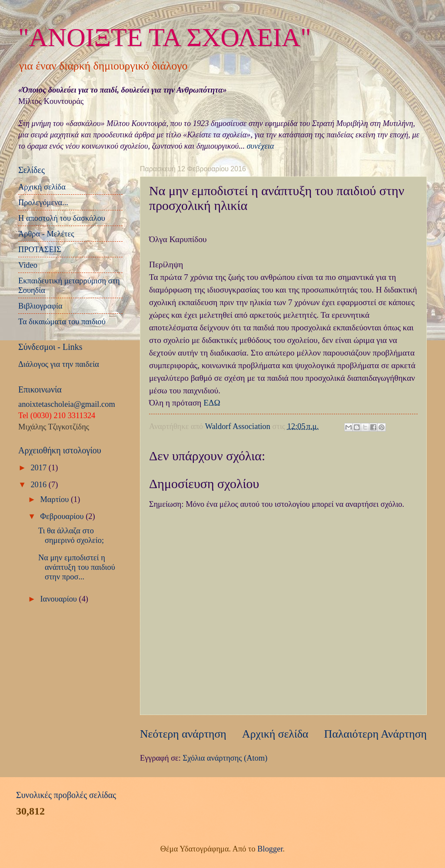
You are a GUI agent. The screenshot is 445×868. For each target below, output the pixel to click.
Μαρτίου (56, 499)
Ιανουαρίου (60, 599)
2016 (39, 485)
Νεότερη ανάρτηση (183, 734)
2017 (39, 468)
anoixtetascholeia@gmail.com (67, 404)
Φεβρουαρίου (63, 516)
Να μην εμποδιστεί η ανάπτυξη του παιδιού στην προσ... (77, 567)
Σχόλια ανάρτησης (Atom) (225, 758)
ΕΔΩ (212, 403)
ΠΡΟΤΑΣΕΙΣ (40, 249)
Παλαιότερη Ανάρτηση (375, 734)
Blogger (270, 849)
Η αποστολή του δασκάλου (62, 218)
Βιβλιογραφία (40, 306)
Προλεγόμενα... (43, 203)
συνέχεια (261, 146)
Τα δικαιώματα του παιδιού (62, 322)
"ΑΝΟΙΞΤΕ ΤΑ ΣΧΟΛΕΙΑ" (165, 37)
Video (28, 265)
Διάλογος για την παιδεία (59, 364)
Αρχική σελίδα (275, 734)
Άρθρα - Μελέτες (46, 234)
